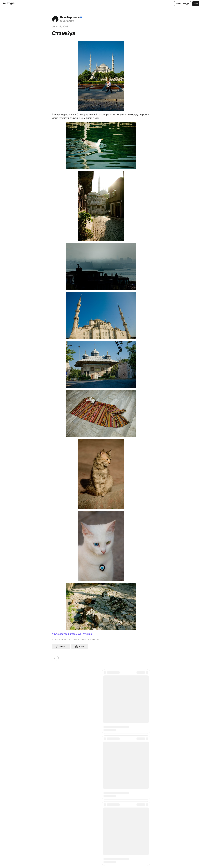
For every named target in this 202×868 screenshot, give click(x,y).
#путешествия (60, 634)
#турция (88, 634)
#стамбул (76, 634)
